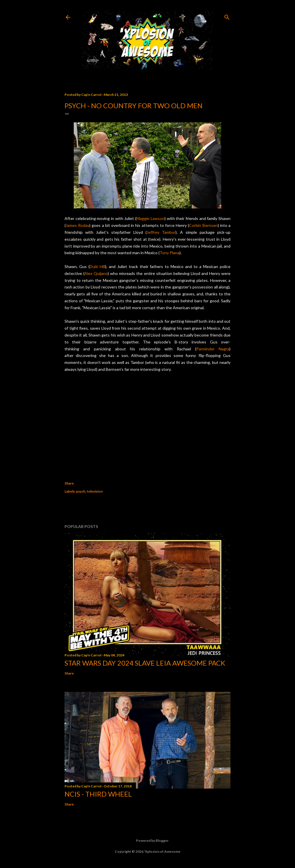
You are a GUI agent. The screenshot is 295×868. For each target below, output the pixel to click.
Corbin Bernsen (203, 225)
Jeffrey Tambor (161, 232)
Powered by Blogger (148, 841)
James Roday (77, 225)
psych (81, 491)
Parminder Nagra (213, 349)
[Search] (227, 16)
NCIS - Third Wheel (98, 794)
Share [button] (69, 483)
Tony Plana (170, 253)
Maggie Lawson (150, 218)
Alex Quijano (96, 273)
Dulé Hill (97, 266)
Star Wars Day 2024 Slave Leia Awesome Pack (145, 663)
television (95, 491)
